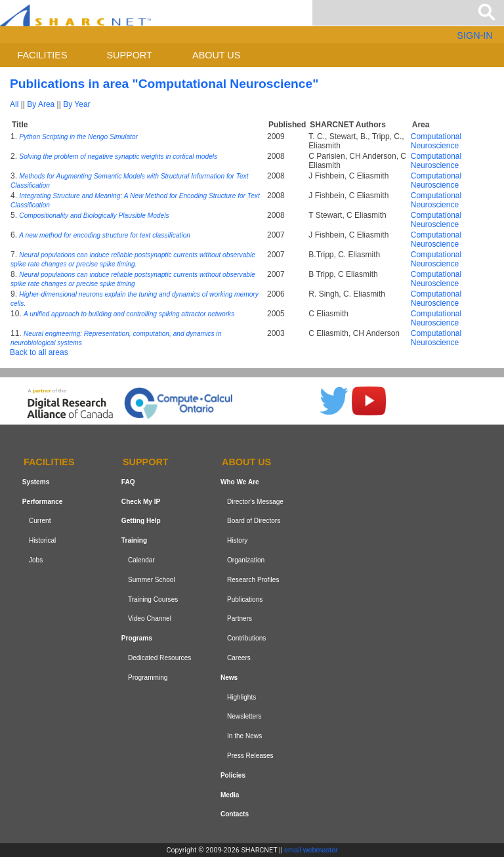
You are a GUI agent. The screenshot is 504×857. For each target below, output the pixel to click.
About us (216, 55)
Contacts (235, 814)
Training (134, 540)
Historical (42, 540)
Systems (36, 482)
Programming (148, 678)
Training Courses (153, 599)
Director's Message (255, 502)
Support (129, 55)
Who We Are (240, 482)
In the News (244, 736)
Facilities (43, 55)
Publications (245, 599)
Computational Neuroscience (436, 141)
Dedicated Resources (159, 658)
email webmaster (311, 850)
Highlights (241, 697)
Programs (137, 638)
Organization (246, 560)
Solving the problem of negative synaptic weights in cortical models (118, 157)
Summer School (152, 580)
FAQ (128, 482)
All (14, 104)
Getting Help (141, 521)
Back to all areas (39, 352)
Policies (233, 775)
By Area (41, 104)
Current (40, 521)
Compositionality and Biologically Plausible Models (94, 216)
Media (230, 795)
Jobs (36, 560)
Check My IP (141, 502)
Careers (239, 658)
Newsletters (244, 716)
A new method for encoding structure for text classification (105, 235)
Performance (43, 502)
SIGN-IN (474, 35)
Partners (240, 619)
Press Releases (250, 756)
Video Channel (150, 619)
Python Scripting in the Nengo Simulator (78, 137)
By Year (76, 104)
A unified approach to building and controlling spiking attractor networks (129, 314)
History (237, 540)
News (229, 678)
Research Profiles (253, 580)
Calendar (141, 560)
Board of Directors (254, 521)
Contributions (246, 638)
